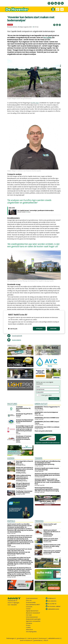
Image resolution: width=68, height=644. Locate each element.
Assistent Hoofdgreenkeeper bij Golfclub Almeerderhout (25, 421)
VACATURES (12, 404)
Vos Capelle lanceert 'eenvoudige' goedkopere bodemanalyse (36, 210)
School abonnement (32, 617)
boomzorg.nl (43, 638)
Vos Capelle (47, 38)
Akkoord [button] (53, 329)
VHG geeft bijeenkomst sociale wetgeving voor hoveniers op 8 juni (23, 485)
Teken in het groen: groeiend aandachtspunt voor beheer (52, 552)
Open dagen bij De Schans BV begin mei (25, 462)
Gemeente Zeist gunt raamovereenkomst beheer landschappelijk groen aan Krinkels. (47, 474)
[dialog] (34, 322)
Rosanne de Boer (12, 27)
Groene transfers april (50, 524)
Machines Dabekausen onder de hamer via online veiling (52, 545)
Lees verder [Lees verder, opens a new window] (28, 324)
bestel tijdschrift (17, 336)
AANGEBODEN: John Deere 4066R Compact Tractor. (47, 422)
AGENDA (11, 458)
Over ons (29, 600)
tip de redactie (17, 340)
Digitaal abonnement (32, 611)
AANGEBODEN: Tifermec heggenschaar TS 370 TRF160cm (47, 408)
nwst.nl (46, 640)
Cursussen (29, 607)
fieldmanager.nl (11, 638)
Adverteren (29, 629)
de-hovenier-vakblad (54, 606)
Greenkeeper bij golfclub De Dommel (24, 415)
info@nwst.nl (52, 598)
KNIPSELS (11, 521)
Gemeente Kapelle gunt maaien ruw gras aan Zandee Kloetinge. (47, 469)
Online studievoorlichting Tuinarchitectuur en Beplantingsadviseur (23, 477)
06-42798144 (52, 604)
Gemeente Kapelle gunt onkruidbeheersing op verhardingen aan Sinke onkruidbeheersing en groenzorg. (47, 463)
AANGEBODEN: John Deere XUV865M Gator (47, 418)
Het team (29, 615)
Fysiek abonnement (32, 598)
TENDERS (38, 458)
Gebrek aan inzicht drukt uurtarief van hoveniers (51, 539)
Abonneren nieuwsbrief (33, 613)
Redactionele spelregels (33, 619)
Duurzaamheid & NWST (33, 605)
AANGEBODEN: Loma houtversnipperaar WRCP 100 (46, 413)
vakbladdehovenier (54, 609)
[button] (13, 329)
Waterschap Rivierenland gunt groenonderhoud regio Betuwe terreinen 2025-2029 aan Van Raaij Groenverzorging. (47, 489)
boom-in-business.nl (26, 640)
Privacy (28, 625)
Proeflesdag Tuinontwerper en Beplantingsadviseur (24, 492)
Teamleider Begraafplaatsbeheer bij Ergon (23, 408)
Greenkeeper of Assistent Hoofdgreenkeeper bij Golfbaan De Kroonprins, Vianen (24, 438)
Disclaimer (29, 623)
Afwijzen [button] (39, 329)
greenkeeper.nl (22, 638)
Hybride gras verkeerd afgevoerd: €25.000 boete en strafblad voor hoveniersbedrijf (52, 532)
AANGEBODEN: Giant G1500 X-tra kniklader (47, 427)
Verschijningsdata (31, 632)
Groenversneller (31, 602)
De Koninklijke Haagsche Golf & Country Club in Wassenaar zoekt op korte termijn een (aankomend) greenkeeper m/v (25, 429)
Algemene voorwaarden (33, 621)
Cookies (28, 627)
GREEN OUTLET (41, 404)
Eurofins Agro (35, 103)
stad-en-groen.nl (33, 638)
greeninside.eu (38, 640)
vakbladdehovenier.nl (54, 638)
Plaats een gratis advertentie (43, 431)
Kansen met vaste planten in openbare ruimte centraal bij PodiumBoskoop (25, 469)
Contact (28, 609)
